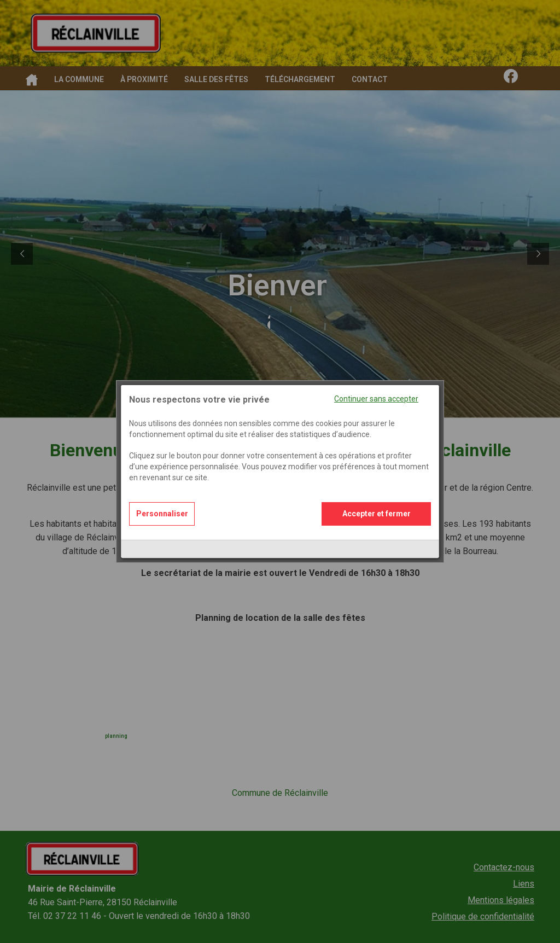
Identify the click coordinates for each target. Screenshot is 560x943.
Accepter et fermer (377, 498)
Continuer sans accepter (376, 383)
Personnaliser (162, 498)
